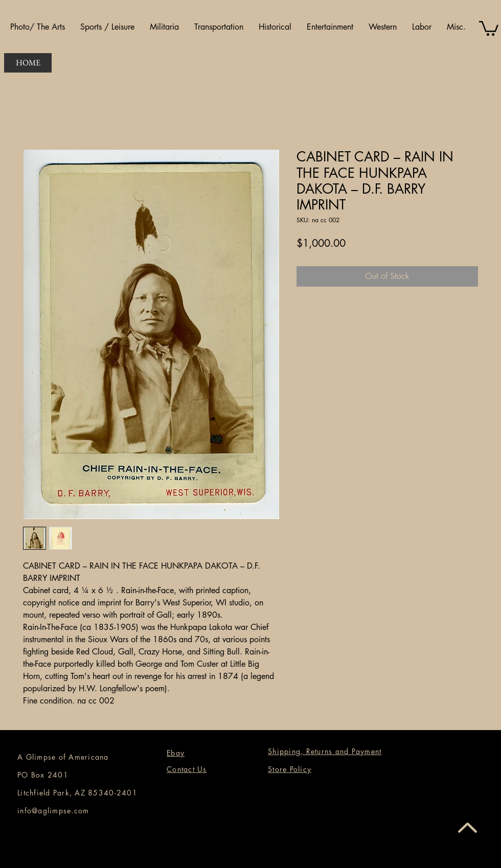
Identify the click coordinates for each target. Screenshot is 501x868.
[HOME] (28, 63)
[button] (38, 27)
